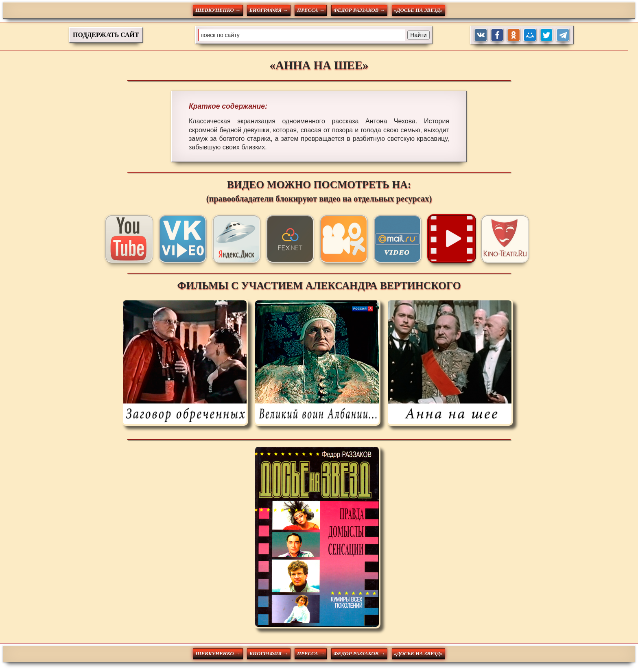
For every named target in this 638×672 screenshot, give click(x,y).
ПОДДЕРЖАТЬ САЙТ (106, 35)
